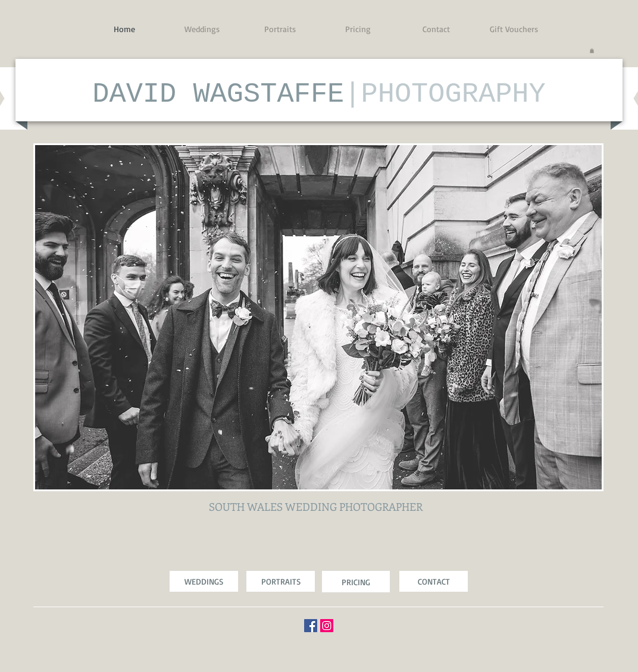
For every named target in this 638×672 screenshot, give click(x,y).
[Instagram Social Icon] (327, 626)
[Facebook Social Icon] (311, 626)
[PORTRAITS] (281, 581)
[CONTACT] (434, 581)
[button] (592, 51)
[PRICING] (356, 582)
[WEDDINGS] (204, 581)
